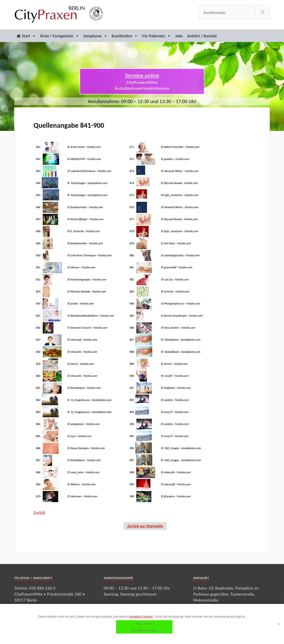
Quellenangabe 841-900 (69, 125)
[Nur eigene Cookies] (278, 624)
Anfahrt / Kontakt (202, 36)
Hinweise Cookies (141, 617)
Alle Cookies (144, 624)
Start (29, 36)
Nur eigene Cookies (144, 630)
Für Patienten (156, 36)
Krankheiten (125, 36)
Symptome (95, 36)
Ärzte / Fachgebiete (60, 36)
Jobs (179, 36)
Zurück (39, 512)
